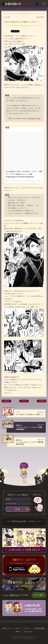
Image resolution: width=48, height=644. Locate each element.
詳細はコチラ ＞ (37, 494)
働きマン (19, 631)
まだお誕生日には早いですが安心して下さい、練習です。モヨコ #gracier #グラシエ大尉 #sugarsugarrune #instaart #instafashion (24, 174)
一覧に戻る (24, 401)
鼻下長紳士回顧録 (39, 628)
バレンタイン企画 (15, 41)
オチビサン (28, 628)
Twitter (6, 377)
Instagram (13, 377)
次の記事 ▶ (42, 401)
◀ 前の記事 (6, 401)
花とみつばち (28, 631)
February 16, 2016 (34, 118)
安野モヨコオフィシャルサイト (12, 628)
